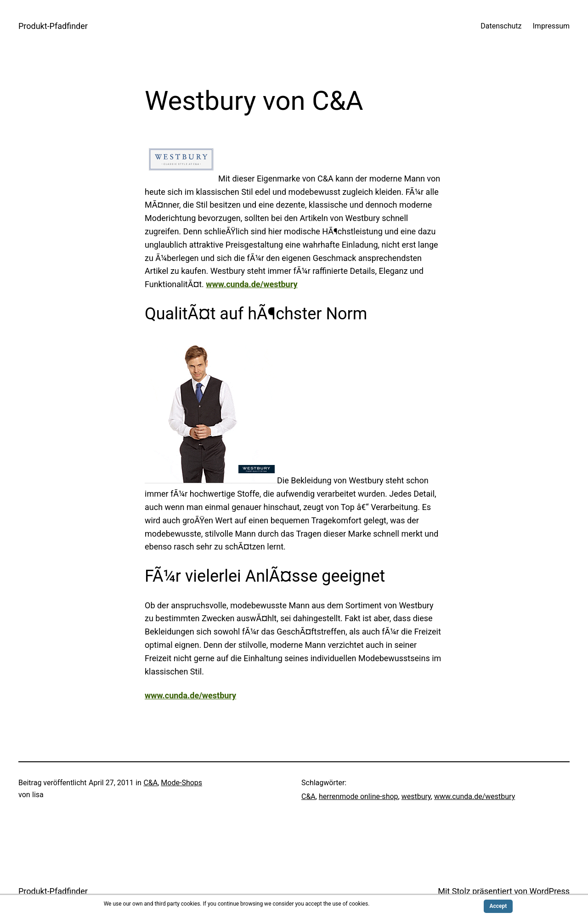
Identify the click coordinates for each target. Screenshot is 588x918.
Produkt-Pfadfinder (53, 26)
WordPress (550, 891)
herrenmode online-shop (359, 796)
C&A (150, 783)
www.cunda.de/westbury (252, 284)
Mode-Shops (181, 783)
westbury (416, 796)
